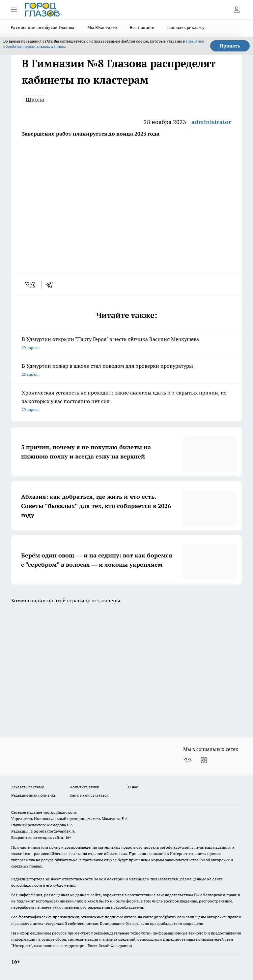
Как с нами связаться (89, 795)
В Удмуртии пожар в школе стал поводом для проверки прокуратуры (126, 371)
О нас (133, 787)
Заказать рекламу (186, 27)
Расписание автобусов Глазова (43, 27)
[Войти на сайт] (237, 10)
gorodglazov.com (175, 847)
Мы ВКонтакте (102, 27)
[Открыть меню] (14, 10)
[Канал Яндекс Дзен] (204, 760)
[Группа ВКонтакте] (187, 760)
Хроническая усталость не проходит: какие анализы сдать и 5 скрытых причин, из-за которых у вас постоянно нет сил (126, 402)
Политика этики (84, 787)
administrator (211, 122)
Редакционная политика (33, 795)
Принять (230, 46)
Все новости (142, 27)
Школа (35, 99)
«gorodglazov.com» (60, 812)
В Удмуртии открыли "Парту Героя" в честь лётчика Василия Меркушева (126, 344)
